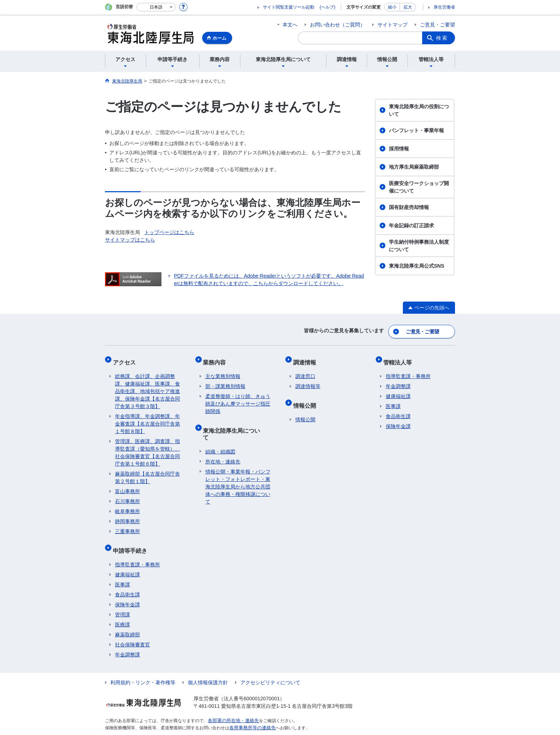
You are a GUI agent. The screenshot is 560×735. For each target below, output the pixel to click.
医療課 (122, 614)
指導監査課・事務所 (137, 553)
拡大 (408, 7)
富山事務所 (127, 485)
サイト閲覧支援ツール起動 (289, 7)
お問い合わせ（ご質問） (337, 25)
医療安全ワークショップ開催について (419, 187)
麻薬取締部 (127, 624)
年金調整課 (127, 644)
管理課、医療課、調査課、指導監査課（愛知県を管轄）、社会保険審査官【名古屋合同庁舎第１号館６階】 (147, 446)
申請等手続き (132, 542)
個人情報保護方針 (208, 671)
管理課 (122, 604)
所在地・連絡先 (223, 443)
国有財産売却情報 (409, 207)
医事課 (122, 573)
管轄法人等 (400, 358)
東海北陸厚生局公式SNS (417, 266)
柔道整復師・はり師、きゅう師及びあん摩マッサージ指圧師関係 (238, 397)
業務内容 (217, 358)
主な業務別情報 (223, 370)
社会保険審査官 (132, 634)
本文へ (290, 25)
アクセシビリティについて (270, 671)
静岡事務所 (127, 515)
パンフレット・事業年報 (416, 130)
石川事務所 (127, 495)
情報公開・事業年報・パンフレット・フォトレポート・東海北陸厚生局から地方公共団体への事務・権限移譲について (238, 468)
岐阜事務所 (127, 505)
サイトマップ (392, 25)
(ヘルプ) (327, 7)
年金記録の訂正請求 (411, 225)
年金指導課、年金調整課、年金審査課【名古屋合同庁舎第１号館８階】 (147, 417)
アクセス (126, 358)
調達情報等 (308, 380)
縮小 (392, 7)
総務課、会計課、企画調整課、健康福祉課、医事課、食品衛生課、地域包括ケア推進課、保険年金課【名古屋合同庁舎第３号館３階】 (147, 385)
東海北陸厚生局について (237, 421)
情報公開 (307, 396)
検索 (442, 38)
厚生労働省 (444, 7)
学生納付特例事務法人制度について (419, 246)
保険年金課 (127, 594)
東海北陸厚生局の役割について (419, 110)
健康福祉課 (127, 563)
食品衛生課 (127, 583)
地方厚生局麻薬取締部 (414, 167)
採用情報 (399, 149)
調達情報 (307, 358)
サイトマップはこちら (130, 240)
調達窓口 (305, 370)
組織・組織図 (220, 433)
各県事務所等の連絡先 (251, 716)
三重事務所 (127, 525)
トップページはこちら (169, 232)
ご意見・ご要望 (437, 25)
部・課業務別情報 (225, 380)
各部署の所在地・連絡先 (231, 709)
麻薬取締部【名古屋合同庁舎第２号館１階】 (147, 471)
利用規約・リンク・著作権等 (143, 671)
